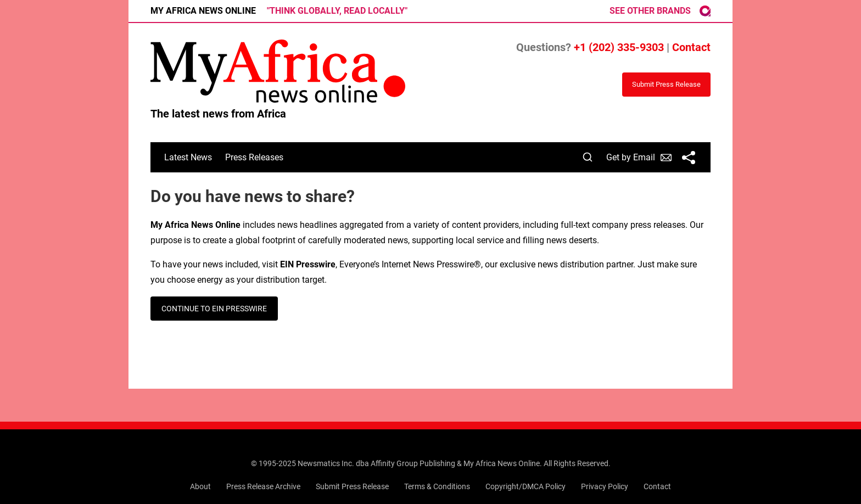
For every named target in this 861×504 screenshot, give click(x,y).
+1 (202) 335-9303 (619, 47)
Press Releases (254, 157)
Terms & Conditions (437, 486)
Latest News (188, 157)
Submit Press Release (352, 486)
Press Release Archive (263, 486)
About (200, 486)
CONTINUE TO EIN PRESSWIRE (214, 309)
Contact (691, 47)
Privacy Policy (605, 486)
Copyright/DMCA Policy (525, 486)
